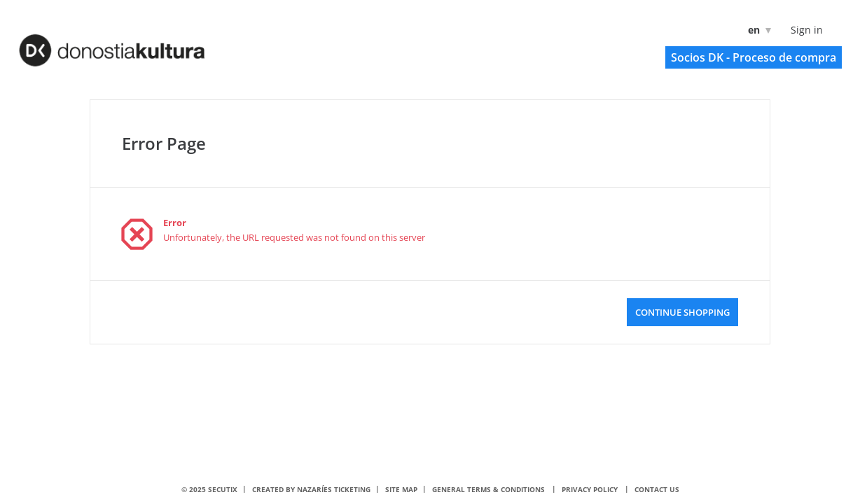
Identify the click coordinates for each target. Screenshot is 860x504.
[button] (754, 57)
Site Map (401, 489)
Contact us (657, 489)
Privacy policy (590, 489)
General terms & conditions (488, 489)
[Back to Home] (130, 43)
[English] (757, 30)
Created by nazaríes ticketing (311, 489)
